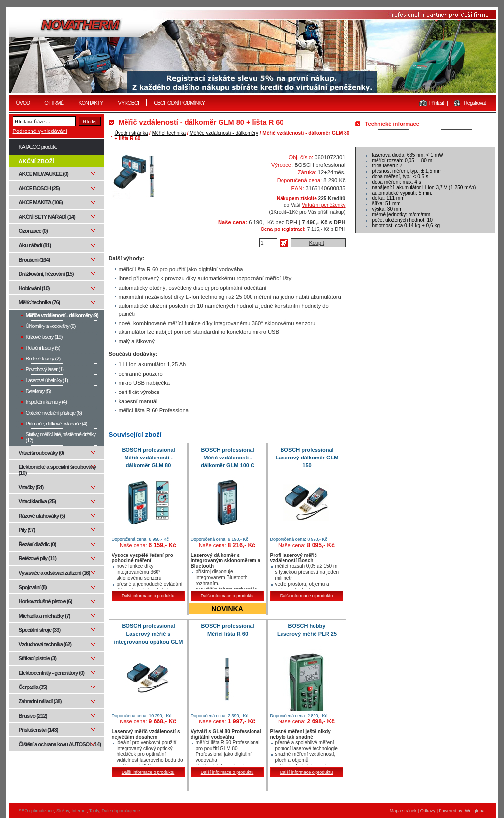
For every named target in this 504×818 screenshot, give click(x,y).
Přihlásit (437, 103)
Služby (63, 811)
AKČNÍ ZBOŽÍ (36, 161)
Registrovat (475, 103)
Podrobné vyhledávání (40, 131)
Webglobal (475, 811)
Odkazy (428, 811)
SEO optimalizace (36, 811)
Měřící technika (169, 133)
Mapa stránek (403, 811)
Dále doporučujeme (121, 811)
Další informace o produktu (148, 596)
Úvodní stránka (131, 133)
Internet (79, 811)
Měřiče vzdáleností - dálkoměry (224, 133)
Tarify (94, 811)
